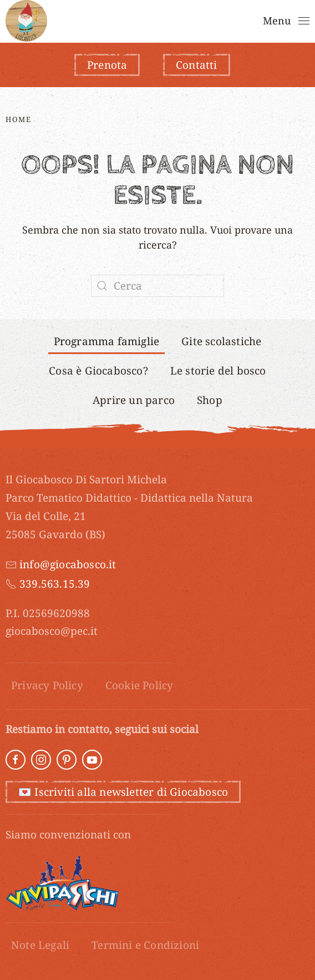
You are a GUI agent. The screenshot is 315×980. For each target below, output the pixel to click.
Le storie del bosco (218, 371)
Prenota (107, 65)
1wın (60, 0)
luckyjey (151, 0)
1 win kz (148, 0)
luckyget (99, 0)
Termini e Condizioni (145, 945)
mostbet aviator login (171, 0)
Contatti (197, 65)
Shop (210, 400)
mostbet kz (52, 0)
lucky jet (27, 0)
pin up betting (31, 0)
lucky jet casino (13, 0)
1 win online (6, 0)
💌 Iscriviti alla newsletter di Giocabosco (123, 792)
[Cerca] (157, 286)
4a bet (80, 0)
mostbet (19, 0)
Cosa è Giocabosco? (98, 371)
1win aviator (122, 0)
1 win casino (112, 0)
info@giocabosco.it (68, 564)
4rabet (83, 0)
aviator (40, 0)
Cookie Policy (139, 685)
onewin (116, 0)
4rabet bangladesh (164, 0)
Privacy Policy (47, 685)
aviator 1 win (63, 0)
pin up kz (126, 0)
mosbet (176, 0)
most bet (108, 0)
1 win (9, 0)
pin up (1, 0)
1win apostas (57, 0)
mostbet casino (135, 0)
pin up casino (91, 0)
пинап (118, 0)
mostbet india (68, 0)
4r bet (17, 0)
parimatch (43, 0)
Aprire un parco (134, 400)
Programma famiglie (107, 341)
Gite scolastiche (221, 341)
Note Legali (40, 945)
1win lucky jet (155, 0)
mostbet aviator (48, 0)
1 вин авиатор (104, 0)
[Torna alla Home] (26, 21)
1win (78, 0)
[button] (286, 21)
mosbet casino (23, 0)
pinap (3, 0)
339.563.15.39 (55, 584)
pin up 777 (72, 0)
